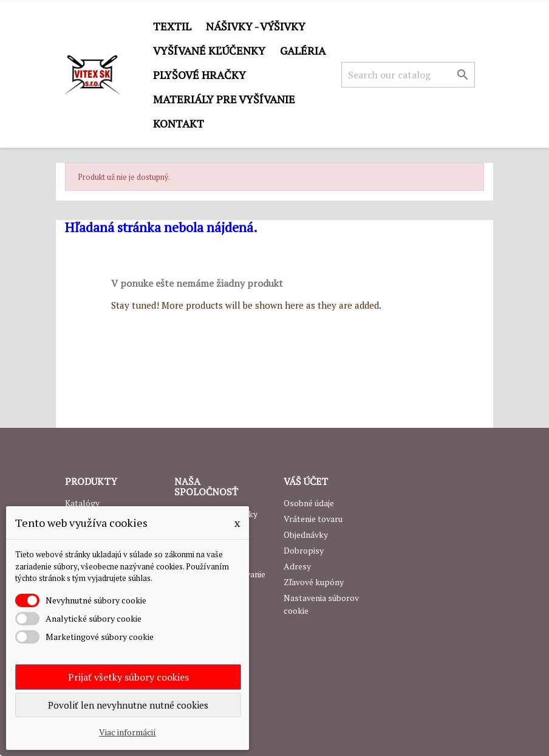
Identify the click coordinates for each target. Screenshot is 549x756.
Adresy (297, 566)
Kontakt (179, 123)
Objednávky (306, 534)
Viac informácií (128, 732)
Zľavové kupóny (314, 582)
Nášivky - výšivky (256, 26)
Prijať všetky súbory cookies (128, 677)
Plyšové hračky (199, 75)
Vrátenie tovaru (313, 519)
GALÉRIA (303, 50)
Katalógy (82, 503)
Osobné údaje (309, 503)
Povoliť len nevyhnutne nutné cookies (128, 705)
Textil (172, 26)
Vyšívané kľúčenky (209, 50)
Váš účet (306, 481)
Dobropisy (304, 550)
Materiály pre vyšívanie (224, 99)
